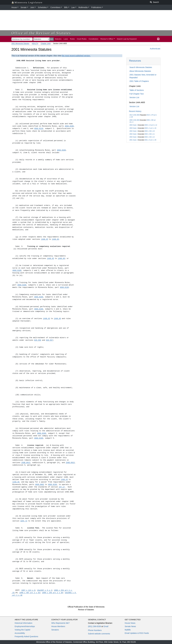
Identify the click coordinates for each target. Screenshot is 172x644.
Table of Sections (137, 90)
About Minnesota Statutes (140, 71)
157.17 (62, 487)
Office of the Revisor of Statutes (41, 33)
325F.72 (24, 521)
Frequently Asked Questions (26, 636)
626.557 (49, 340)
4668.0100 (69, 126)
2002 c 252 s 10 (150, 131)
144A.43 (46, 319)
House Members (58, 626)
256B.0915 (70, 463)
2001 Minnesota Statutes (20, 44)
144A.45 (45, 239)
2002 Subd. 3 (134, 134)
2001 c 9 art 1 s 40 (150, 140)
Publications (96, 7)
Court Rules (82, 39)
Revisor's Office (107, 39)
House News (130, 623)
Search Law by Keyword (127, 39)
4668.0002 (40, 485)
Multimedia (83, 7)
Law (73, 7)
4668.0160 (61, 150)
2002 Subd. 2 (134, 131)
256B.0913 (26, 463)
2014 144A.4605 (135, 115)
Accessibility (20, 633)
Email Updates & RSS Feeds (137, 633)
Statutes (58, 39)
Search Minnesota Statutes (141, 67)
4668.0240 (52, 485)
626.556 (38, 340)
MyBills (128, 630)
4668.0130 (64, 287)
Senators (55, 630)
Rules (72, 39)
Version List (134, 97)
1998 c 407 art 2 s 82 (30, 593)
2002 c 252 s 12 (150, 137)
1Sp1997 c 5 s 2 (44, 590)
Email (106, 626)
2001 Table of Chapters (139, 81)
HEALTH (35, 44)
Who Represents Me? (60, 623)
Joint (32, 7)
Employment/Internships (25, 626)
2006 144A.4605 (135, 120)
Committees (55, 7)
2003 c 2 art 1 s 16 (150, 128)
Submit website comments (99, 634)
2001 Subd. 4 (134, 140)
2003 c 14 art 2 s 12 (151, 125)
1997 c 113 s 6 (28, 590)
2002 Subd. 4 (134, 137)
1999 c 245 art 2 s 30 (52, 593)
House (14, 7)
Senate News (130, 626)
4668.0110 (39, 129)
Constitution (94, 39)
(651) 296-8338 (94, 626)
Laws (66, 39)
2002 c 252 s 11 (150, 134)
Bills (66, 7)
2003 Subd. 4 (134, 125)
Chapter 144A (46, 44)
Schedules (42, 7)
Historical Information (24, 623)
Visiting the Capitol (22, 630)
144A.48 (55, 239)
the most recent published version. (76, 56)
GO (52, 39)
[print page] (158, 39)
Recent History (135, 111)
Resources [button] (135, 61)
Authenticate (155, 49)
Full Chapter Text (137, 94)
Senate (24, 7)
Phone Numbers (95, 630)
